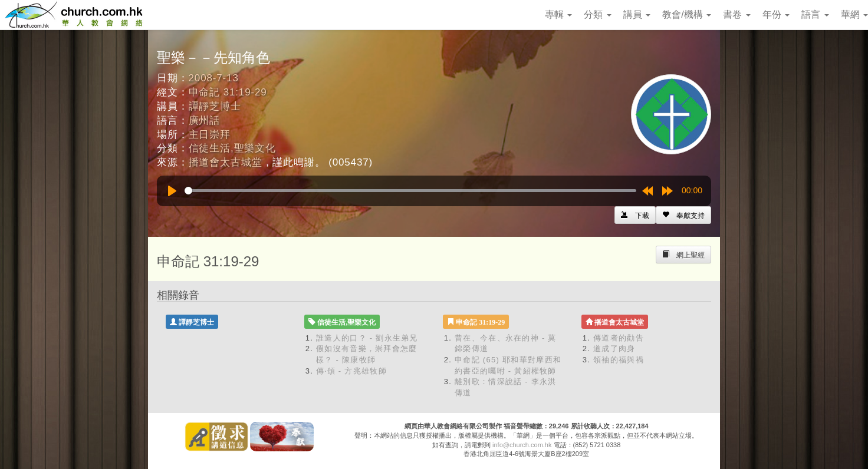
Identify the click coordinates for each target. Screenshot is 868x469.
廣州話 (205, 120)
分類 (597, 14)
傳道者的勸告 (619, 338)
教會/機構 (687, 14)
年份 (776, 14)
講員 (637, 14)
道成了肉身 (614, 349)
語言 (815, 14)
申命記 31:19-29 (228, 92)
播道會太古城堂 (226, 162)
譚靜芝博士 (215, 106)
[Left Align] (683, 215)
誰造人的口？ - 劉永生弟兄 (367, 338)
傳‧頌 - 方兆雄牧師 (351, 371)
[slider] (410, 191)
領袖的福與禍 (619, 360)
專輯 (558, 14)
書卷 (737, 14)
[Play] (172, 191)
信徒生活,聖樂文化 (232, 148)
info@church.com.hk (522, 445)
